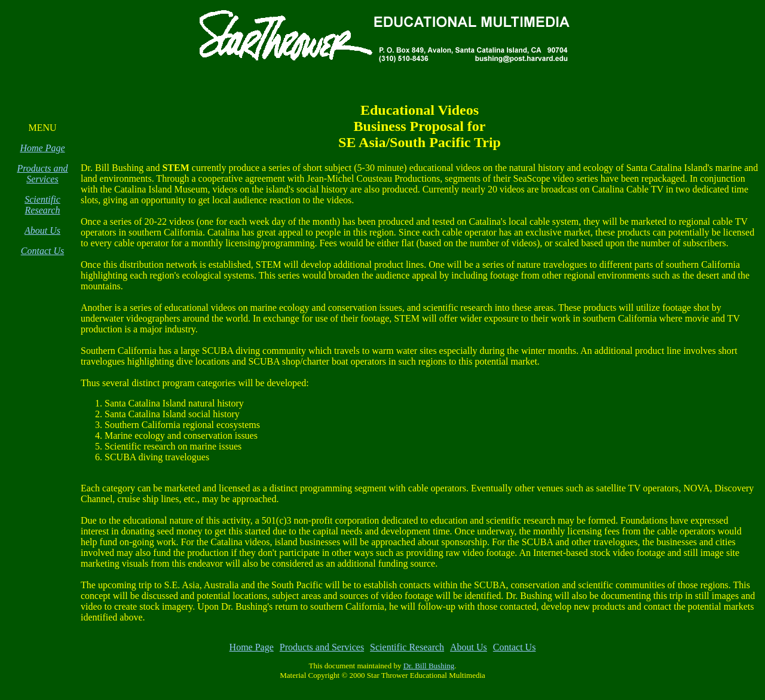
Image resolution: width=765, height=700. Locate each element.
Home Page (42, 148)
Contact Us (42, 251)
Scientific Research (42, 205)
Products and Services (42, 174)
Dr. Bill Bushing (429, 666)
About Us (42, 230)
